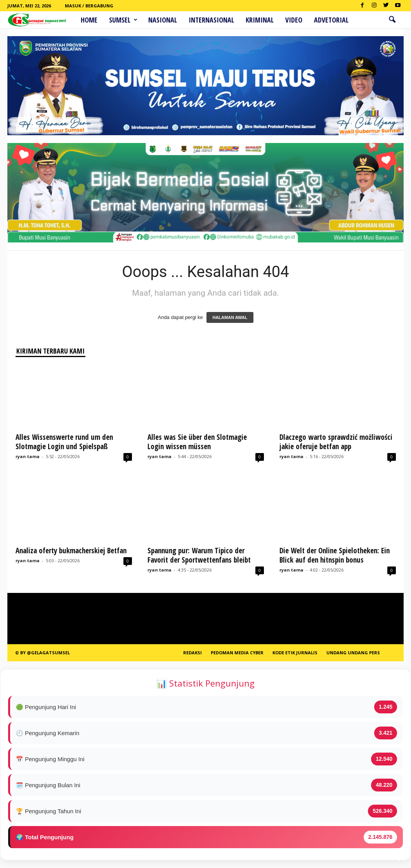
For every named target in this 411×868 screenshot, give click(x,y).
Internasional (211, 20)
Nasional (163, 20)
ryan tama (28, 456)
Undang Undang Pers (353, 653)
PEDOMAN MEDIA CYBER (237, 653)
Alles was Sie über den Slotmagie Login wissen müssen (197, 442)
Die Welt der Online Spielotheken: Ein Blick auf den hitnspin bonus (335, 555)
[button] (392, 20)
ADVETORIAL (331, 20)
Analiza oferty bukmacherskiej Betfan (71, 551)
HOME (89, 20)
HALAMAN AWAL (230, 317)
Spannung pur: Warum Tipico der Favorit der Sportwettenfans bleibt (199, 555)
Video (294, 20)
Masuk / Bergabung (89, 6)
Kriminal (260, 20)
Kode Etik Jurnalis (295, 653)
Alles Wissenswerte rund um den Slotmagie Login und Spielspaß (64, 442)
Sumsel (123, 20)
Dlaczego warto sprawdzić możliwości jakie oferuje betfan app (336, 442)
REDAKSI (192, 653)
